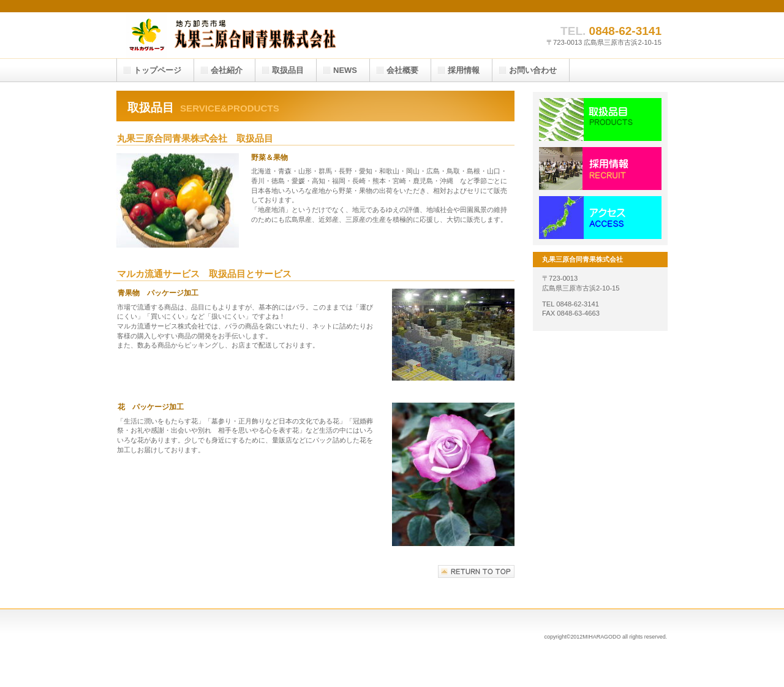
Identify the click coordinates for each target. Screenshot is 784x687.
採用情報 (600, 169)
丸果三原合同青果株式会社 (239, 35)
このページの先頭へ (476, 571)
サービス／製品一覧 (600, 120)
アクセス (600, 218)
